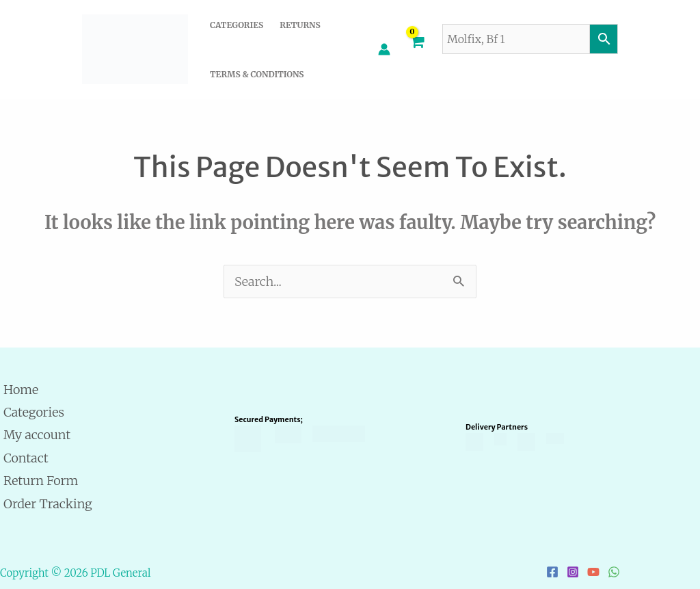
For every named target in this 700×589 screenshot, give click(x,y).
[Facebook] (552, 572)
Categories (237, 25)
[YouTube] (593, 572)
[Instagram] (573, 572)
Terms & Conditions (257, 74)
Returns (300, 25)
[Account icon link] (384, 49)
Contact (26, 458)
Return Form (41, 481)
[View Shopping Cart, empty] (416, 49)
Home (21, 390)
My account (37, 435)
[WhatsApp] (614, 572)
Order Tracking (48, 504)
